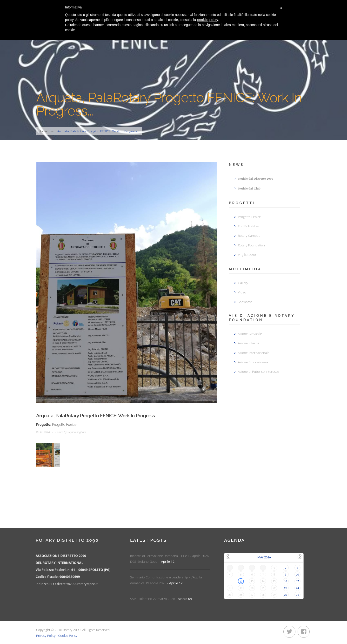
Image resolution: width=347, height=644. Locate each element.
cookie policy (208, 20)
